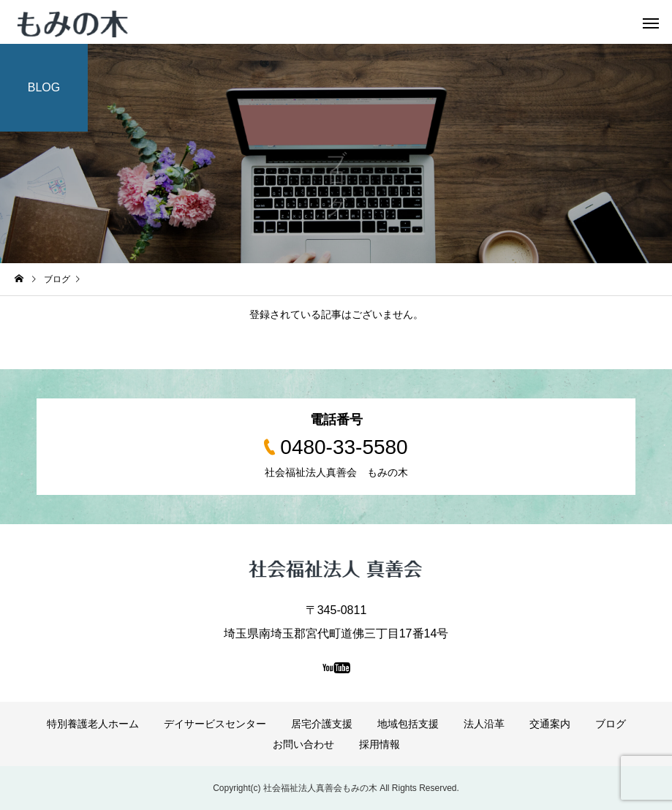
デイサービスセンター (215, 724)
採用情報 (380, 744)
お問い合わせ (303, 744)
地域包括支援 (408, 724)
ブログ (611, 724)
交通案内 (550, 724)
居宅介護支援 (322, 724)
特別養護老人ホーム (93, 724)
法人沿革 (484, 724)
